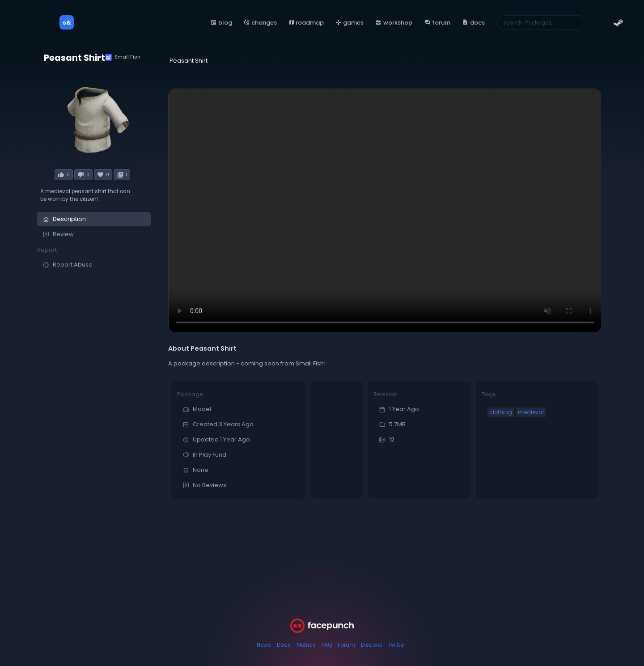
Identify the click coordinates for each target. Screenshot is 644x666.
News (264, 645)
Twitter (396, 645)
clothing (501, 412)
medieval (531, 412)
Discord (371, 645)
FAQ (327, 645)
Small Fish (123, 57)
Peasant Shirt (74, 58)
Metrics (306, 645)
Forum (346, 645)
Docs (284, 645)
